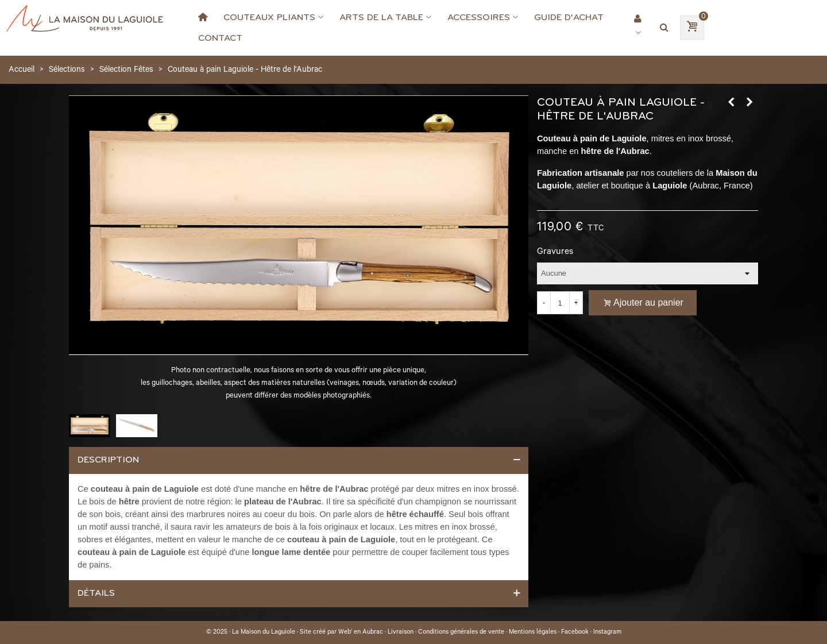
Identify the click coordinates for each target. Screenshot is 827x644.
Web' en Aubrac (361, 633)
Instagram (607, 633)
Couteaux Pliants (269, 17)
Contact (220, 38)
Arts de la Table (381, 17)
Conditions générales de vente (461, 633)
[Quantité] (560, 303)
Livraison (401, 633)
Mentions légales (533, 633)
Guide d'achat (569, 17)
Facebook (575, 633)
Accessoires (479, 17)
